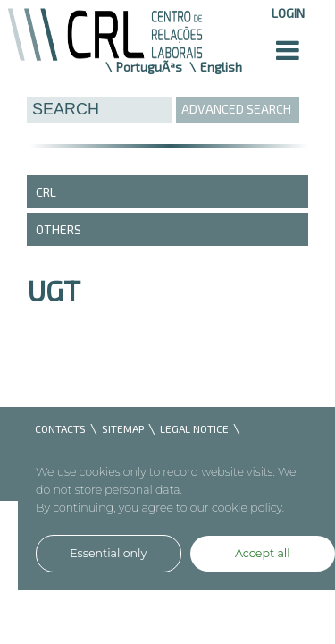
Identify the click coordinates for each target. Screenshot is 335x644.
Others (59, 229)
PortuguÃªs (149, 67)
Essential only (108, 553)
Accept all (263, 553)
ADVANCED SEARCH (236, 109)
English (221, 67)
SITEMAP (123, 428)
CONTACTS (60, 428)
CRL (46, 192)
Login (288, 13)
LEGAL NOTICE (194, 428)
